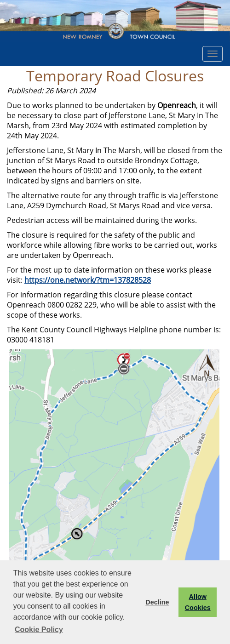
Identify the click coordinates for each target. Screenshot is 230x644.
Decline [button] (157, 602)
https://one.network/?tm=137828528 (88, 280)
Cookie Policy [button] (39, 630)
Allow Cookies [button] (198, 602)
